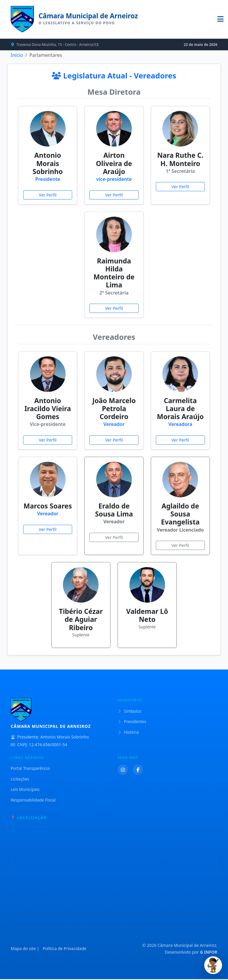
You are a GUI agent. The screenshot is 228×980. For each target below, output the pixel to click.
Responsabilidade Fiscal (33, 800)
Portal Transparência (30, 769)
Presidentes (132, 722)
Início (17, 56)
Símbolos (129, 712)
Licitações (20, 779)
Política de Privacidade (65, 949)
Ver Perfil (48, 195)
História (128, 733)
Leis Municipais (25, 790)
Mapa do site (23, 949)
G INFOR (209, 953)
